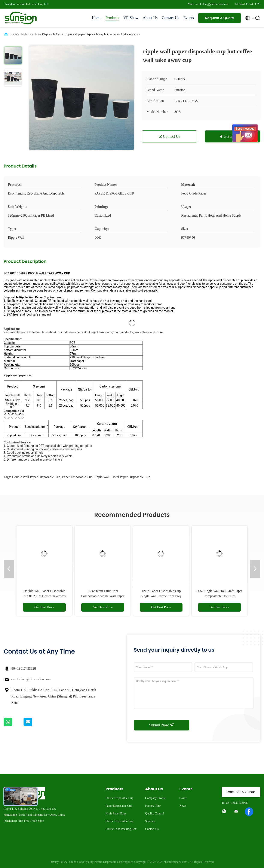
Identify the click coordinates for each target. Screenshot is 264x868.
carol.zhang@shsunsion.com (31, 679)
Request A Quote (220, 18)
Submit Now (162, 725)
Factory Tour (153, 806)
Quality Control (155, 813)
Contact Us (171, 18)
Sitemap (150, 821)
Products (112, 18)
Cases (183, 798)
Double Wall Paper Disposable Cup (36, 477)
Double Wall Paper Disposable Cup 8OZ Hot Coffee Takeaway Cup (44, 596)
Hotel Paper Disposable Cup (131, 477)
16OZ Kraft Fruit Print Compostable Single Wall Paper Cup (103, 596)
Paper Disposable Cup (48, 34)
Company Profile (156, 798)
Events (189, 18)
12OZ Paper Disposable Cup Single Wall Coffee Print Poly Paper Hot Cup (161, 596)
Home (96, 18)
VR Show (131, 18)
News (183, 806)
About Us (150, 18)
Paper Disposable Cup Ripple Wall (86, 477)
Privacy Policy (58, 862)
